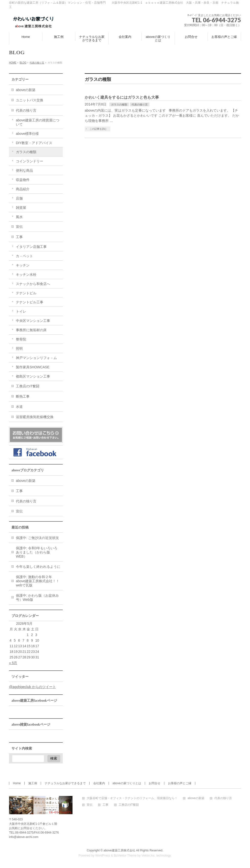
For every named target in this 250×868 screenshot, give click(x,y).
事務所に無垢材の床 (31, 330)
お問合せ (155, 783)
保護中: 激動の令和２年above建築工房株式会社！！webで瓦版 (38, 581)
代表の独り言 (140, 105)
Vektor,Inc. (148, 856)
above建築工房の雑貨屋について (38, 122)
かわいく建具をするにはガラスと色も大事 (122, 97)
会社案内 (99, 783)
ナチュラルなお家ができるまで (65, 783)
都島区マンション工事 (33, 376)
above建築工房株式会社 (119, 850)
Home (17, 783)
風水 (19, 217)
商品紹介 (23, 189)
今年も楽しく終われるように (38, 567)
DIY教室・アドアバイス (34, 143)
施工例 (33, 783)
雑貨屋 (21, 208)
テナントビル (26, 293)
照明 (19, 349)
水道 (19, 407)
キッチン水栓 (26, 275)
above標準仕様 (27, 134)
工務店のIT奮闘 (28, 386)
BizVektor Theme (125, 856)
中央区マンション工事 (33, 321)
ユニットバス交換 (30, 100)
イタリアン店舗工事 (31, 247)
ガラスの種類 (119, 105)
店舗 (19, 198)
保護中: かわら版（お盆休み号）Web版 (37, 598)
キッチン (23, 265)
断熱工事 (23, 396)
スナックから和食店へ (33, 284)
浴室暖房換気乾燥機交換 (35, 417)
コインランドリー (30, 161)
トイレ (21, 311)
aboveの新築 (26, 90)
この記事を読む (98, 129)
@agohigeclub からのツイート (32, 687)
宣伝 (19, 227)
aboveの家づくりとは (127, 783)
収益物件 (23, 180)
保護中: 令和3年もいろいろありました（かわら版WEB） (37, 552)
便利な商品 (24, 170)
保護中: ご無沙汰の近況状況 (37, 538)
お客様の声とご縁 (180, 783)
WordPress (103, 856)
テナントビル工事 (30, 302)
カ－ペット (24, 256)
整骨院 (21, 339)
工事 (19, 237)
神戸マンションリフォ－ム (36, 358)
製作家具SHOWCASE (33, 367)
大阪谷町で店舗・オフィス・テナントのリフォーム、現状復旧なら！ (132, 798)
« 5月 (13, 663)
